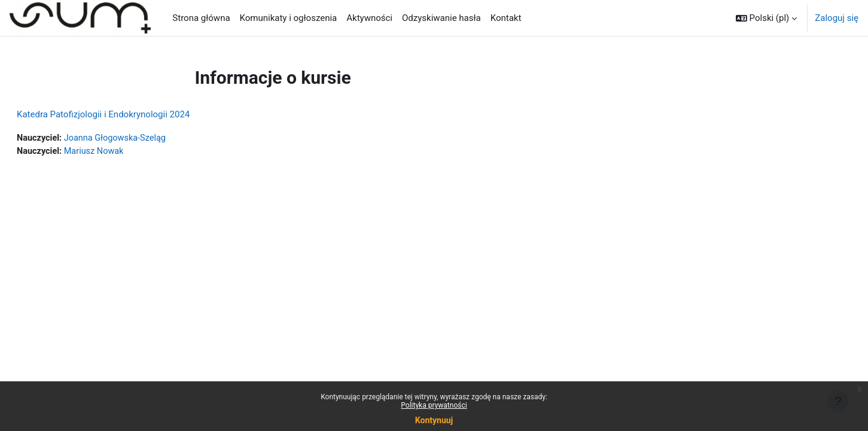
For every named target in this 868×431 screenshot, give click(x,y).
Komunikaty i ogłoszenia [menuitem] (289, 18)
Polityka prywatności (434, 405)
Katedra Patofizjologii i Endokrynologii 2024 (132, 114)
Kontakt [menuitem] (506, 18)
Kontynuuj (434, 420)
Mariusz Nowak (125, 152)
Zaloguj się (837, 18)
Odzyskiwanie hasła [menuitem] (441, 18)
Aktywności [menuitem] (369, 18)
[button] (766, 18)
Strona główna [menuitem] (201, 18)
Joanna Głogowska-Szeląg (147, 138)
